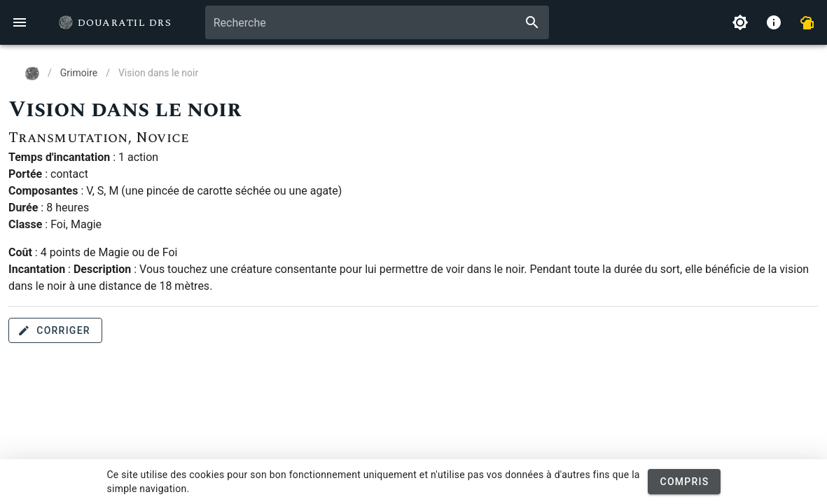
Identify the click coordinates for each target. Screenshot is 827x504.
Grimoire (79, 73)
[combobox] (377, 22)
